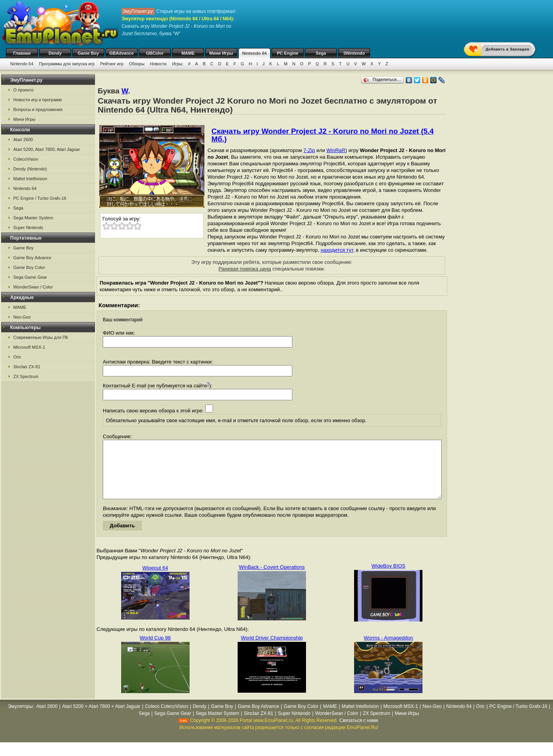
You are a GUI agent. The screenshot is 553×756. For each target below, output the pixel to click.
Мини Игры (221, 53)
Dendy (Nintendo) (30, 169)
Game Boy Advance (32, 258)
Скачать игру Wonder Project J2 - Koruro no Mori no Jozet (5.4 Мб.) (323, 135)
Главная (22, 53)
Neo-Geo (22, 317)
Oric (17, 357)
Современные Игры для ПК (41, 337)
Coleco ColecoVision (167, 718)
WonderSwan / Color (33, 287)
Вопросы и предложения (38, 109)
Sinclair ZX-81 (27, 367)
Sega (321, 53)
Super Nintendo (28, 228)
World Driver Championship (272, 649)
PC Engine (287, 53)
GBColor (155, 53)
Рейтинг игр (112, 64)
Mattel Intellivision (30, 179)
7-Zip (309, 150)
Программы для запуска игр (67, 64)
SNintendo (354, 53)
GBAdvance (122, 53)
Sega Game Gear (30, 277)
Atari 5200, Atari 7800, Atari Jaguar (47, 149)
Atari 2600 (23, 140)
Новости (158, 64)
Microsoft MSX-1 (29, 347)
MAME (188, 53)
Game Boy (88, 53)
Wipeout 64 (155, 580)
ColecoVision (26, 159)
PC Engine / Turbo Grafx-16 (40, 198)
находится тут (337, 250)
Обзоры (137, 64)
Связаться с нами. (360, 732)
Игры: (178, 64)
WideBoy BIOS (388, 578)
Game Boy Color (29, 267)
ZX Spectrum (26, 376)
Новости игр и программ (38, 100)
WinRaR (336, 150)
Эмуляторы (20, 718)
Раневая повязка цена (245, 269)
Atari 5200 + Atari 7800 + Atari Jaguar (101, 718)
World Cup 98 (155, 649)
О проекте (23, 90)
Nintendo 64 (255, 53)
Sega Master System (33, 218)
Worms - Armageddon (388, 649)
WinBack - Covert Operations (272, 579)
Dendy (55, 53)
